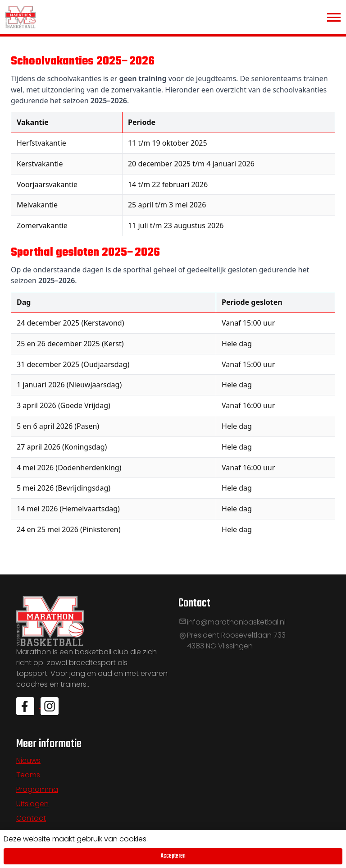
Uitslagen (32, 804)
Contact (31, 818)
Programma (37, 789)
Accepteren (173, 856)
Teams (28, 775)
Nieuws (28, 760)
